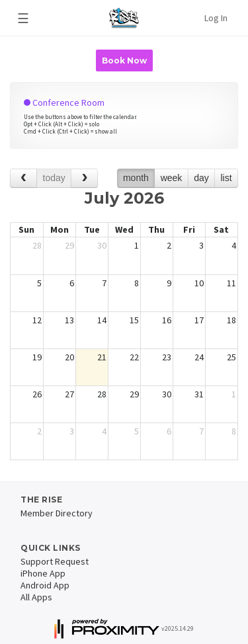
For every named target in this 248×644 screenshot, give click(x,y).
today (54, 178)
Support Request (55, 561)
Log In (216, 18)
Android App (45, 585)
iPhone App (43, 573)
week (172, 178)
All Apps (36, 597)
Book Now (124, 60)
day (201, 178)
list (226, 178)
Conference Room (64, 102)
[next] (84, 178)
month (136, 178)
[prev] (23, 178)
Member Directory (57, 513)
